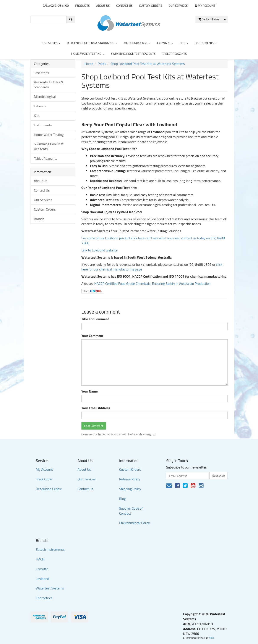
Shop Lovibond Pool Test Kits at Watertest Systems (148, 64)
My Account (45, 469)
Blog (122, 499)
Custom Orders (151, 6)
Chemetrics (44, 598)
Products (82, 6)
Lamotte (42, 569)
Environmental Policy (135, 523)
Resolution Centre (49, 489)
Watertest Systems (50, 588)
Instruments (206, 43)
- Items (209, 19)
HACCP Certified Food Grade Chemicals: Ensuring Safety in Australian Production (152, 283)
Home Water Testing (88, 54)
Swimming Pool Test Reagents (133, 54)
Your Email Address (96, 408)
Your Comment (92, 336)
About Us (103, 6)
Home (89, 64)
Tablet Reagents (174, 54)
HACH (40, 559)
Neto (211, 638)
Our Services (178, 6)
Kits (184, 43)
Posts (102, 64)
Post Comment (94, 426)
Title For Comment (95, 319)
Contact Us (124, 6)
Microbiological (137, 43)
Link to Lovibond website (100, 250)
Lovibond (43, 579)
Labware (165, 43)
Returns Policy (130, 479)
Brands (39, 219)
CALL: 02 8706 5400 (56, 6)
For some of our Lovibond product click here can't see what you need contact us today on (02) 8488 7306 (153, 241)
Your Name (90, 391)
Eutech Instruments (50, 549)
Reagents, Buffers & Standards (92, 43)
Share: (93, 291)
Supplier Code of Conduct (131, 511)
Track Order (44, 479)
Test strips (51, 43)
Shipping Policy (130, 489)
